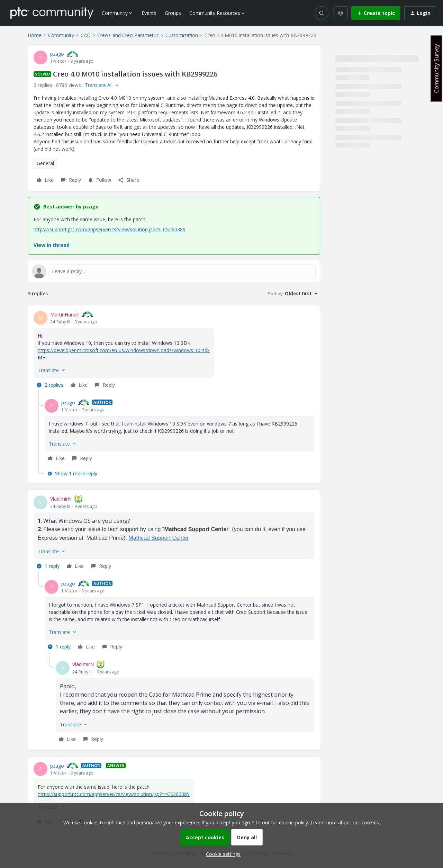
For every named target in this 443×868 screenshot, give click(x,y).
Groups (173, 13)
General (45, 163)
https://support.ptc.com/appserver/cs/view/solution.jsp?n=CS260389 (110, 229)
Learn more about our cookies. (345, 822)
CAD (86, 35)
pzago (57, 54)
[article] (174, 351)
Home (35, 35)
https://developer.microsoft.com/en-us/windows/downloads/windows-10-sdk (124, 350)
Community (61, 35)
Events (149, 13)
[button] (376, 13)
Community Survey (436, 68)
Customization (182, 35)
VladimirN (61, 499)
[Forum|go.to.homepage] (52, 13)
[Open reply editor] (174, 271)
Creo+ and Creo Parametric (128, 35)
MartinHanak (65, 315)
